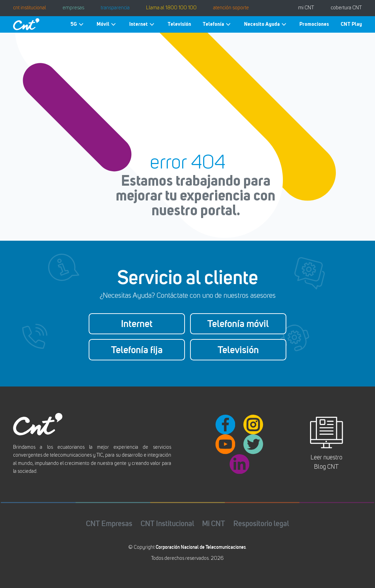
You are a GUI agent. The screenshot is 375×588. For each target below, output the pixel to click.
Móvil (107, 24)
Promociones (314, 24)
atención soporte (231, 8)
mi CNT (306, 8)
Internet (143, 24)
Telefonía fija (137, 350)
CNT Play (351, 24)
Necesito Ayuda (266, 24)
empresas (73, 8)
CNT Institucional (167, 524)
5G (78, 24)
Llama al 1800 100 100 (171, 8)
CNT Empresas (109, 524)
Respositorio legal (261, 524)
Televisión (179, 24)
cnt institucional (30, 8)
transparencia (115, 8)
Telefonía (217, 24)
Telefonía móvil (238, 324)
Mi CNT (214, 524)
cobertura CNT (346, 8)
